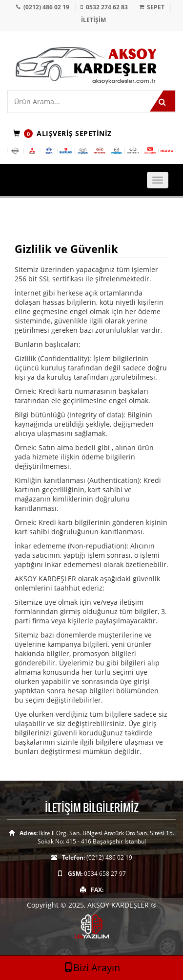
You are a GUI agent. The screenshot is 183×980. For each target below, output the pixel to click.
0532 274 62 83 (107, 7)
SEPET (156, 7)
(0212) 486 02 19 (46, 7)
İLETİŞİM (93, 20)
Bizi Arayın (92, 968)
